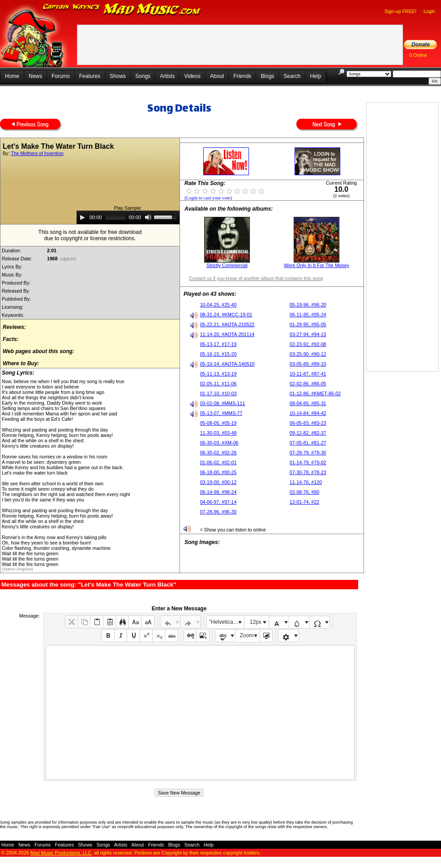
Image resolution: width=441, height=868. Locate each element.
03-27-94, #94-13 (308, 334)
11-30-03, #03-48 (218, 433)
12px (256, 622)
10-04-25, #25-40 (218, 305)
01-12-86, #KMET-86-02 (315, 393)
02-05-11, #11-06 (218, 384)
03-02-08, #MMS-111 (223, 403)
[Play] (82, 217)
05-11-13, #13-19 (218, 374)
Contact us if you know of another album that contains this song (256, 278)
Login (429, 11)
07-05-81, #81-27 (308, 443)
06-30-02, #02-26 (218, 453)
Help (315, 76)
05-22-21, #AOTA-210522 (227, 324)
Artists (167, 76)
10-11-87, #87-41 (308, 374)
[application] (128, 217)
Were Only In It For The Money (317, 265)
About (217, 76)
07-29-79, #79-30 (308, 453)
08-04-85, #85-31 (308, 403)
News (35, 76)
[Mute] (148, 217)
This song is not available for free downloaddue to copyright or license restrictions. (90, 235)
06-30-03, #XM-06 (219, 443)
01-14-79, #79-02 (308, 462)
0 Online (418, 55)
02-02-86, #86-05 (308, 384)
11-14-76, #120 (306, 482)
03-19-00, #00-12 (218, 482)
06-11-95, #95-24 (308, 315)
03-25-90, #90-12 (308, 354)
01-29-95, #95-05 (308, 324)
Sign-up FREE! (400, 11)
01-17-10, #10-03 (218, 393)
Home (12, 76)
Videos (192, 76)
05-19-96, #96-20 (308, 305)
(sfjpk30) (68, 259)
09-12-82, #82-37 (308, 433)
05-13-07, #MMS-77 (221, 413)
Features (90, 76)
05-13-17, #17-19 (218, 344)
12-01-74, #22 (304, 502)
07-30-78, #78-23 (308, 472)
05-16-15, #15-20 (218, 354)
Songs (143, 76)
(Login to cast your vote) (208, 198)
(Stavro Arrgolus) (17, 569)
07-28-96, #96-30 (218, 512)
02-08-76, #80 (304, 492)
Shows (118, 76)
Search (292, 76)
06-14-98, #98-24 (218, 492)
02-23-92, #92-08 (308, 344)
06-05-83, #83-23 (308, 423)
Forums (61, 76)
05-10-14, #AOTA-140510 (227, 364)
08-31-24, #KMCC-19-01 (226, 315)
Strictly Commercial (227, 265)
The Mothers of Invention (37, 153)
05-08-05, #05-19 (218, 423)
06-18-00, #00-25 (218, 472)
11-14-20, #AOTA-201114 (227, 334)
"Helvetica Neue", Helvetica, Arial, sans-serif (227, 622)
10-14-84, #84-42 (308, 413)
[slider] (116, 217)
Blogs (267, 76)
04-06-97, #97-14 (218, 502)
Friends (242, 76)
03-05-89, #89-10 (308, 364)
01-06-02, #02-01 (218, 462)
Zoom (247, 635)
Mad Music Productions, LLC (61, 853)
